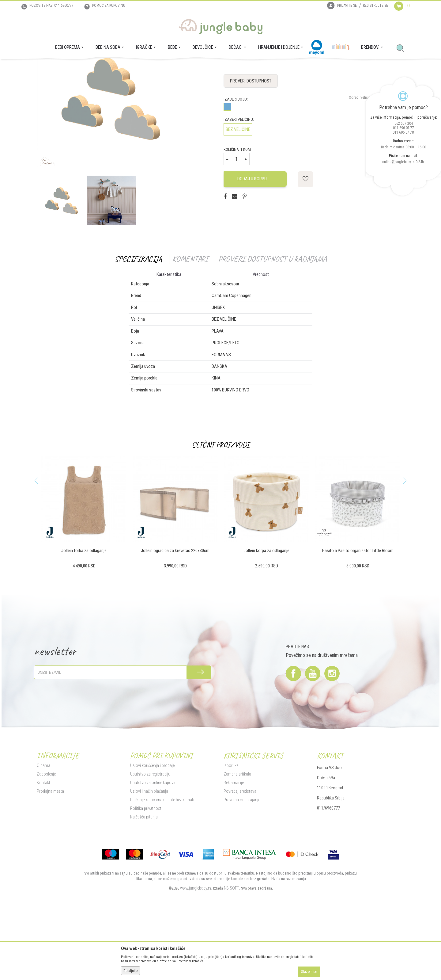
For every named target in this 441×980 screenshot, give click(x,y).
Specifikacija (138, 321)
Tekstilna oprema (116, 68)
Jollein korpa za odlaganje (266, 613)
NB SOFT (232, 950)
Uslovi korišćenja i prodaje (152, 828)
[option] (62, 263)
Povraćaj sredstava (240, 853)
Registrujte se (375, 6)
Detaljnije (130, 971)
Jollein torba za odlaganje (84, 613)
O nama (43, 828)
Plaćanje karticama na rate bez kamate (163, 862)
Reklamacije (234, 845)
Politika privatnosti (146, 871)
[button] (403, 49)
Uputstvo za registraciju (150, 836)
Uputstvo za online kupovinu (154, 845)
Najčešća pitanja (144, 879)
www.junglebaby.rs (196, 950)
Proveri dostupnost (251, 143)
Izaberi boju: (236, 161)
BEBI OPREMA (88, 68)
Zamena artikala (237, 836)
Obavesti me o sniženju (354, 114)
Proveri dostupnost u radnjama (272, 321)
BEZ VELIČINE (238, 192)
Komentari (190, 321)
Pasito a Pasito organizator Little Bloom (358, 613)
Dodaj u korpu (256, 241)
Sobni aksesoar (145, 68)
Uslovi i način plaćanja (149, 853)
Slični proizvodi (221, 507)
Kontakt (43, 845)
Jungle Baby (46, 68)
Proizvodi (67, 68)
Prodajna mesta (50, 853)
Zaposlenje (46, 836)
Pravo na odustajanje (242, 862)
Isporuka (231, 828)
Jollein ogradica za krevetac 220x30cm (175, 613)
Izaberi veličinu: (239, 182)
